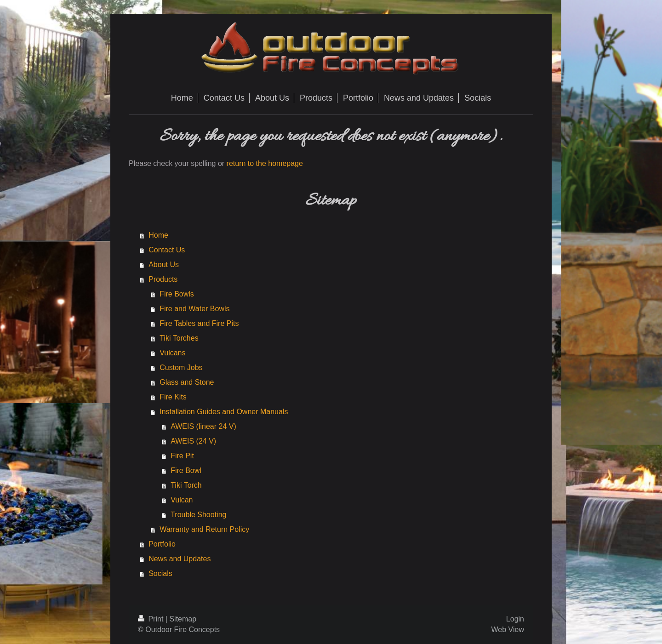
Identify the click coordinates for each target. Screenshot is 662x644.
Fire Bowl (186, 470)
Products (163, 279)
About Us (164, 265)
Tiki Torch (186, 485)
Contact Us (167, 250)
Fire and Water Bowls (194, 309)
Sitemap (183, 619)
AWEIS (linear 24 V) (203, 426)
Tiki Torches (179, 338)
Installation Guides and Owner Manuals (224, 412)
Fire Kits (173, 397)
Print (152, 619)
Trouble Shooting (198, 515)
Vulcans (172, 353)
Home (158, 235)
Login (515, 619)
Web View (508, 630)
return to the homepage (265, 163)
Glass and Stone (187, 382)
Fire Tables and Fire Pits (199, 323)
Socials (160, 573)
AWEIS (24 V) (193, 441)
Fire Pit (182, 456)
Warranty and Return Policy (204, 529)
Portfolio (162, 544)
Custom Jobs (181, 368)
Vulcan (182, 500)
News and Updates (180, 559)
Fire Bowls (177, 294)
